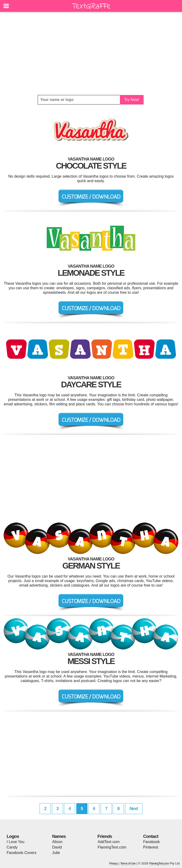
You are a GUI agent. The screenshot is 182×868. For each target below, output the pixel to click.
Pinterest (151, 847)
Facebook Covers (21, 853)
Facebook (151, 842)
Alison (57, 842)
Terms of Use (128, 863)
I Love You (16, 842)
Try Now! (132, 100)
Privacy (114, 863)
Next (134, 809)
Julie (56, 853)
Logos (13, 836)
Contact (151, 836)
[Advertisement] (91, 53)
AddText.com (109, 842)
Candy (12, 847)
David (57, 847)
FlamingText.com (112, 847)
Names (59, 836)
